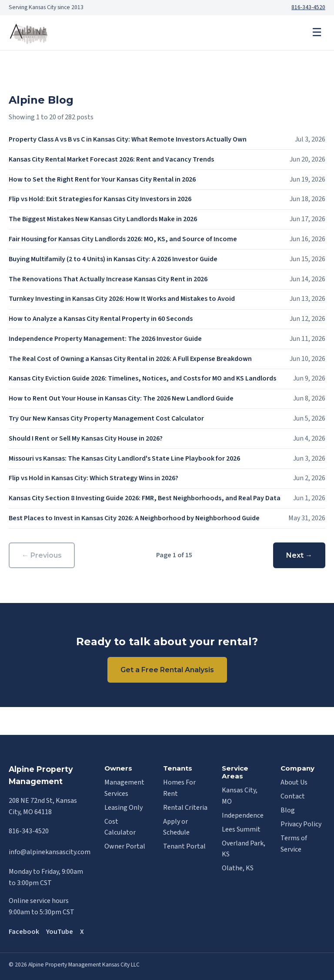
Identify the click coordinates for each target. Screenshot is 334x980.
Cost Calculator (120, 827)
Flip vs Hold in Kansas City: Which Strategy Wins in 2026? (94, 478)
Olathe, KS (238, 868)
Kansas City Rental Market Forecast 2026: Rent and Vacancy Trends (111, 159)
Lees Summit (241, 829)
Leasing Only (124, 808)
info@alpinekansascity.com (50, 852)
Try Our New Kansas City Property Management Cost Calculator (106, 418)
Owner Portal (125, 846)
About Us (294, 782)
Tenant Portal (184, 846)
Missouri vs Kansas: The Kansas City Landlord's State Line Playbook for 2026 (124, 458)
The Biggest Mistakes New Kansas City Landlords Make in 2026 (103, 219)
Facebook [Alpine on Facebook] (24, 932)
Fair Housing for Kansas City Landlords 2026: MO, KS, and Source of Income (123, 239)
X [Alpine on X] (82, 932)
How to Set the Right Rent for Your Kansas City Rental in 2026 (102, 179)
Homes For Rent (179, 788)
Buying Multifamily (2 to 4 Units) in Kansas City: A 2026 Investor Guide (113, 259)
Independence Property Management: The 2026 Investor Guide (105, 339)
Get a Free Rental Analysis (167, 670)
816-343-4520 (308, 7)
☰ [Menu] (317, 32)
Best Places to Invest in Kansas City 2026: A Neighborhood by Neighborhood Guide (134, 518)
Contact (293, 796)
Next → (299, 555)
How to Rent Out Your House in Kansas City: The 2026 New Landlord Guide (121, 398)
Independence (243, 815)
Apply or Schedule (176, 827)
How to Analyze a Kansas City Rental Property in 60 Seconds (101, 319)
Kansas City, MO (240, 796)
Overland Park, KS (244, 849)
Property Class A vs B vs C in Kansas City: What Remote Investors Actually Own (128, 139)
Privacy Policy (301, 824)
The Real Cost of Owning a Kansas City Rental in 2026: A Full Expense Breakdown (130, 359)
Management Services (124, 788)
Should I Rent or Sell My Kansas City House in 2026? (86, 438)
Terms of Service (294, 844)
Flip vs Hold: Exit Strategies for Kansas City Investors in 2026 (100, 199)
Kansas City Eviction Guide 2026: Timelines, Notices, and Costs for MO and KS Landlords (142, 378)
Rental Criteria (185, 808)
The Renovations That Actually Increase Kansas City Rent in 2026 (108, 279)
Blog (288, 810)
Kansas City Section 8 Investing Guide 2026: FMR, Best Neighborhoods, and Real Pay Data (145, 498)
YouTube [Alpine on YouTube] (60, 932)
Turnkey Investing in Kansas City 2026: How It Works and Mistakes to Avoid (122, 299)
